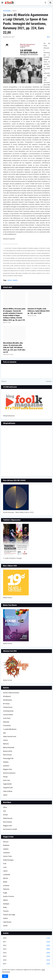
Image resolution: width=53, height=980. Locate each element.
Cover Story (7, 718)
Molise (5, 882)
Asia (4, 811)
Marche (5, 878)
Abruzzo (6, 842)
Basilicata (6, 845)
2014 (26, 953)
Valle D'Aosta (7, 922)
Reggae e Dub (7, 769)
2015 (26, 956)
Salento (15, 280)
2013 (26, 949)
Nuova (4, 381)
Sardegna (6, 904)
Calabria (6, 849)
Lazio (5, 867)
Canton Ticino (7, 856)
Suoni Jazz (7, 780)
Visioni (5, 795)
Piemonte (6, 889)
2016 (26, 960)
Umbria (5, 918)
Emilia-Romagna (8, 860)
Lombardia (7, 875)
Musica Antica (8, 751)
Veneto (5, 926)
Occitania (6, 886)
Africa (5, 807)
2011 (26, 942)
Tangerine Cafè (8, 788)
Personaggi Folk (8, 758)
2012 (26, 946)
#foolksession (8, 700)
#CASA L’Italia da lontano (11, 693)
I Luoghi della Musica (10, 729)
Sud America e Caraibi (10, 829)
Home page (7, 11)
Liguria (5, 871)
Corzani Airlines (8, 715)
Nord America (7, 822)
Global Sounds (8, 818)
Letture (14, 11)
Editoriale (6, 722)
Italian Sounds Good (10, 736)
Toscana (6, 911)
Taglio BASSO (7, 784)
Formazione (7, 726)
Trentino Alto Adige (9, 915)
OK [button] (5, 976)
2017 (26, 964)
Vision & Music (8, 791)
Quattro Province (9, 896)
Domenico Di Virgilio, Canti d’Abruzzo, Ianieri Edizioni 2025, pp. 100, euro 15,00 (39, 311)
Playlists (6, 762)
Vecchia (48, 381)
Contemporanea (8, 711)
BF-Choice (6, 704)
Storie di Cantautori (9, 773)
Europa (5, 815)
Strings (5, 777)
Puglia (5, 893)
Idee (4, 733)
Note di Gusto (7, 755)
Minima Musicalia (9, 747)
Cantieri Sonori (8, 707)
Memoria (6, 744)
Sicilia (5, 907)
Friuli (5, 864)
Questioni (6, 766)
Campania (6, 853)
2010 (26, 938)
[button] (2, 3)
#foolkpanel (7, 696)
